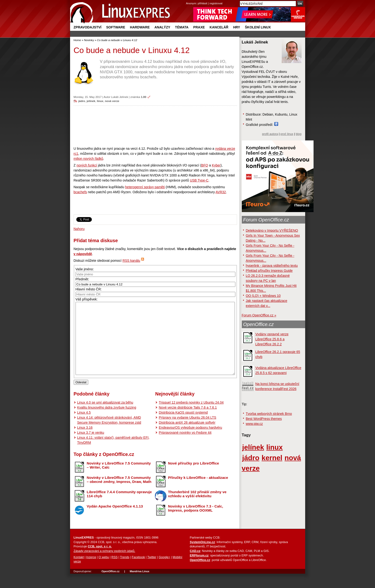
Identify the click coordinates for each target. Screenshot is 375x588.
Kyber (216, 165)
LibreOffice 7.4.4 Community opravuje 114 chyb (119, 508)
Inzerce (91, 572)
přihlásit (203, 3)
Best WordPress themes (264, 419)
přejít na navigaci (188, 0)
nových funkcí (87, 165)
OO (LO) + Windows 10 (263, 296)
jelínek (91, 101)
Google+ (164, 572)
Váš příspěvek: (87, 299)
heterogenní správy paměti (145, 187)
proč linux (287, 134)
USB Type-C (199, 180)
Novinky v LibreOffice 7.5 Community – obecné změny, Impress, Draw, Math (119, 494)
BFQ (205, 165)
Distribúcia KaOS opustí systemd (183, 427)
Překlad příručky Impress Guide (269, 271)
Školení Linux (258, 27)
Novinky (89, 40)
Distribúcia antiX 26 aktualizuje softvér (187, 437)
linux (100, 101)
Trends (125, 572)
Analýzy (162, 27)
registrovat (216, 3)
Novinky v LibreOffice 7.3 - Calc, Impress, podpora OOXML (196, 523)
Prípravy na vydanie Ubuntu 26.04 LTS (187, 432)
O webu (104, 572)
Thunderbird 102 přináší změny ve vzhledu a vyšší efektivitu (197, 508)
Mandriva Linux (139, 586)
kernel (272, 458)
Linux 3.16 (85, 442)
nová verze (112, 101)
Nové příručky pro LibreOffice (194, 478)
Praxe (199, 27)
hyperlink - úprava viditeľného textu (272, 266)
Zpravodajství (88, 27)
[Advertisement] (155, 126)
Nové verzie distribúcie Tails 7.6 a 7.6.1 (188, 422)
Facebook (138, 572)
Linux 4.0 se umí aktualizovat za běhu (105, 417)
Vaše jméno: (85, 269)
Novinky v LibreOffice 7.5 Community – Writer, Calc (119, 480)
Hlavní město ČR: (89, 289)
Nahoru (79, 229)
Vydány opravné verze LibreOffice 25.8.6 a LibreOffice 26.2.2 (272, 339)
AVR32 (221, 192)
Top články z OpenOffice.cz (104, 469)
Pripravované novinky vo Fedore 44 (185, 447)
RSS (115, 572)
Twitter (152, 572)
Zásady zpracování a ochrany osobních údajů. (105, 565)
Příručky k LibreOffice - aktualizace (198, 492)
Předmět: (82, 279)
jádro (82, 101)
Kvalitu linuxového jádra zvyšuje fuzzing (107, 422)
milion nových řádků (88, 159)
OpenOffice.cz (259, 324)
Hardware (140, 27)
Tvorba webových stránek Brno (269, 414)
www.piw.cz (254, 424)
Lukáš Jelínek (120, 97)
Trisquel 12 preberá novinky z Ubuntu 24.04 (191, 417)
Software (116, 27)
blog (299, 134)
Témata (182, 27)
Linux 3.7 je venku (91, 447)
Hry (237, 27)
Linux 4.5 (84, 427)
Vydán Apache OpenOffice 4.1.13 (115, 521)
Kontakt (79, 572)
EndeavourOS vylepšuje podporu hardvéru (190, 442)
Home (77, 40)
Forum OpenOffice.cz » (259, 315)
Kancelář (219, 27)
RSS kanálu (131, 261)
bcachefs (80, 192)
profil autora (270, 134)
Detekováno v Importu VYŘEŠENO (272, 230)
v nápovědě (83, 254)
